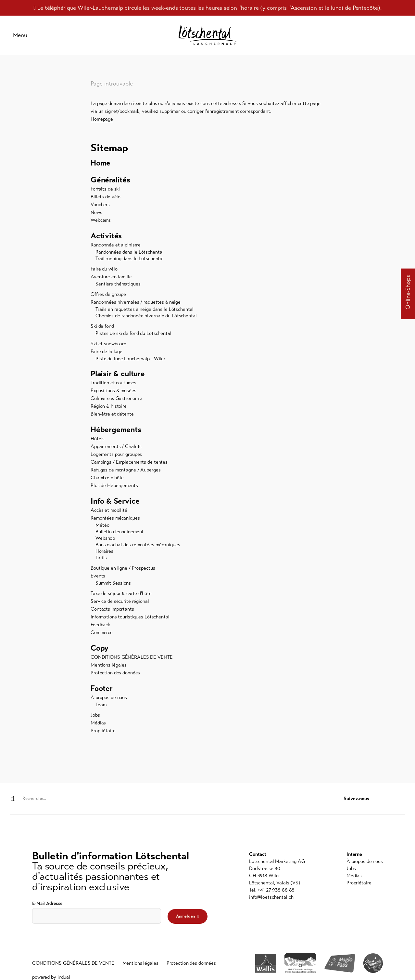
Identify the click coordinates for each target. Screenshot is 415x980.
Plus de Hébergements (114, 485)
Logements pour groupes (116, 454)
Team (101, 705)
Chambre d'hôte (107, 478)
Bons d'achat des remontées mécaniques (138, 545)
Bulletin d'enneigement (119, 532)
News (96, 212)
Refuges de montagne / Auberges (126, 470)
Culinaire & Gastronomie (116, 398)
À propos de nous (109, 697)
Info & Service (115, 501)
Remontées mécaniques (115, 518)
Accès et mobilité (109, 510)
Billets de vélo (106, 197)
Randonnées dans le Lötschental (129, 252)
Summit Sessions (113, 583)
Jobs (95, 715)
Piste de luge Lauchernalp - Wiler (130, 359)
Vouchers (100, 205)
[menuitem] (208, 163)
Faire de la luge (107, 351)
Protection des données (115, 673)
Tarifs (101, 558)
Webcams (101, 220)
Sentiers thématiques (118, 284)
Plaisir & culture (118, 374)
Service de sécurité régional (120, 601)
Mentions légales (109, 665)
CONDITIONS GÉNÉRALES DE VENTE (132, 657)
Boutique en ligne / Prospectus (123, 568)
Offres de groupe (108, 294)
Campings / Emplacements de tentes (129, 462)
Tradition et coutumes (113, 383)
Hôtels (98, 439)
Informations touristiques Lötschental (130, 617)
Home (101, 163)
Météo (102, 525)
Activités (106, 236)
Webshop (105, 538)
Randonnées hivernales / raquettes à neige (136, 302)
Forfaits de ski (105, 189)
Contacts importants (112, 609)
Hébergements (116, 430)
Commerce (102, 632)
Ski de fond (102, 326)
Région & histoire (109, 406)
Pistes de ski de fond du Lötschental (133, 333)
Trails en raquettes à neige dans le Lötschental (145, 309)
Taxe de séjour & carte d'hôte (121, 593)
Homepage (102, 119)
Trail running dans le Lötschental (130, 258)
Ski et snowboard (108, 344)
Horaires (104, 551)
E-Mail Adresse (47, 903)
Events (98, 576)
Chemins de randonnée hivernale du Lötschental (146, 316)
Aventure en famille (111, 277)
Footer (102, 688)
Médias (98, 723)
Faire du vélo (104, 269)
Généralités (110, 180)
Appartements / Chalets (116, 446)
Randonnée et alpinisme (116, 245)
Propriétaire (103, 731)
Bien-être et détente (112, 414)
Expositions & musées (113, 391)
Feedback (100, 625)
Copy (100, 648)
